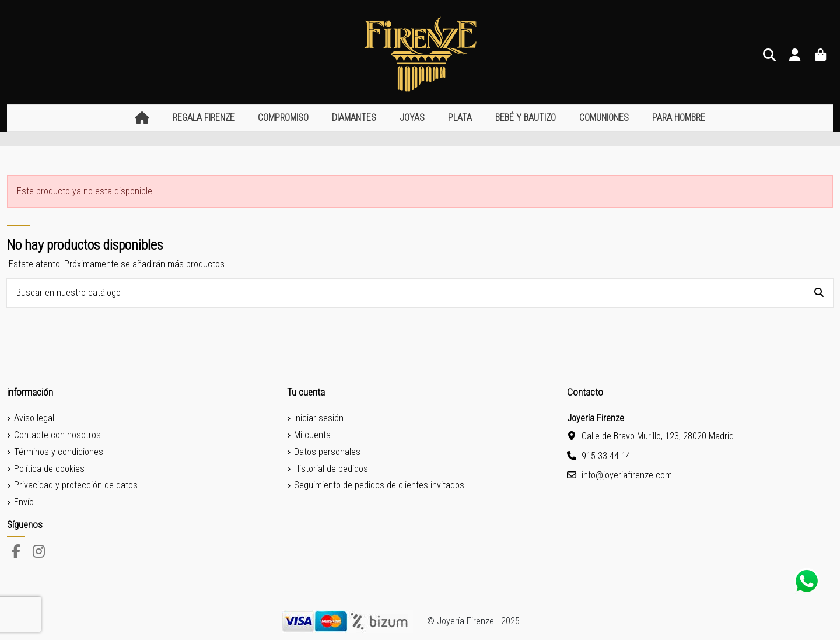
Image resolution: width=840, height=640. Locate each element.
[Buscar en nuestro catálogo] (819, 293)
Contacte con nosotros (57, 435)
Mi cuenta (312, 435)
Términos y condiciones (59, 452)
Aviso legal (34, 418)
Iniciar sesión (319, 418)
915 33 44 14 (606, 456)
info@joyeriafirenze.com (627, 475)
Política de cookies (49, 469)
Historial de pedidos (331, 469)
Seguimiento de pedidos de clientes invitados (379, 485)
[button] (204, 118)
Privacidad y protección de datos (76, 485)
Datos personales (327, 452)
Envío (24, 502)
